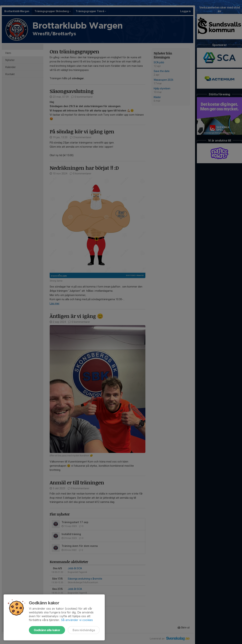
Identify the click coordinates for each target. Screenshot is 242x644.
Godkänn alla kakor (47, 630)
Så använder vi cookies (77, 620)
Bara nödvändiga (84, 630)
